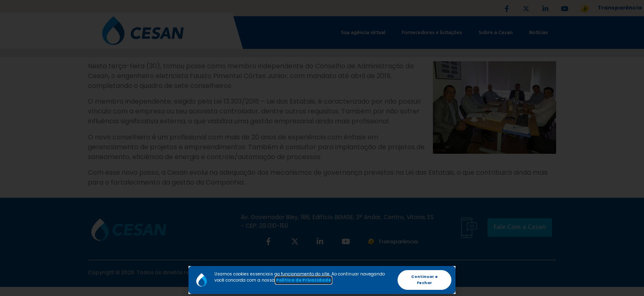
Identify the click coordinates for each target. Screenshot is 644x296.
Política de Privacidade (304, 280)
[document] (322, 148)
